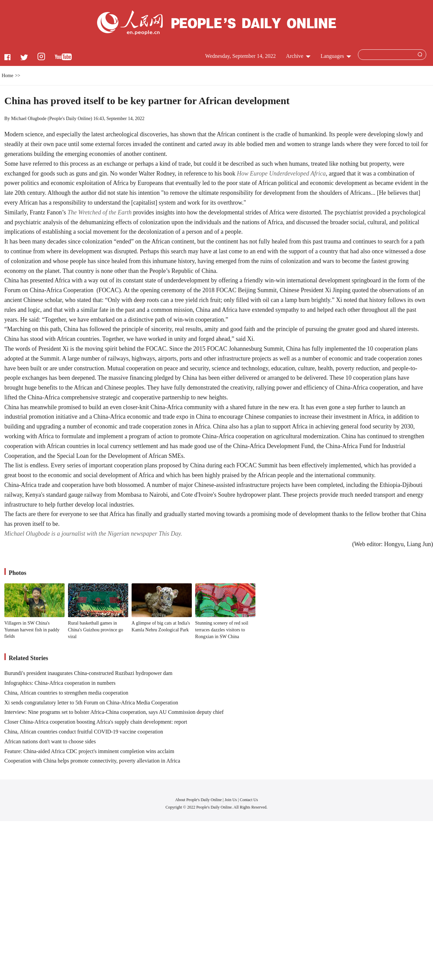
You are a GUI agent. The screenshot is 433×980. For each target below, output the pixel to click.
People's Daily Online (70, 119)
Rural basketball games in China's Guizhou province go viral (96, 630)
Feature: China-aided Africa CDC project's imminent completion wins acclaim (89, 751)
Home (7, 76)
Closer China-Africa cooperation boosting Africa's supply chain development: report (96, 722)
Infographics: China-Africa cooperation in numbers (60, 683)
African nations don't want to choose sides (50, 741)
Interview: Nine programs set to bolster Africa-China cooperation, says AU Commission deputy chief (114, 712)
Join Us (231, 800)
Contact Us (249, 800)
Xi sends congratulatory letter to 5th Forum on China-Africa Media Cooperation (91, 703)
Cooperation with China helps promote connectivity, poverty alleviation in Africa (92, 761)
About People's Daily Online (199, 800)
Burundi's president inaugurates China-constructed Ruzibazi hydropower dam (88, 673)
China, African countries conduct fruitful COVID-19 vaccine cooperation (84, 732)
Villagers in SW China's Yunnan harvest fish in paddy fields (32, 630)
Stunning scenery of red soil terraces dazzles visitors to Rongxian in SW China (222, 630)
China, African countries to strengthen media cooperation (66, 693)
